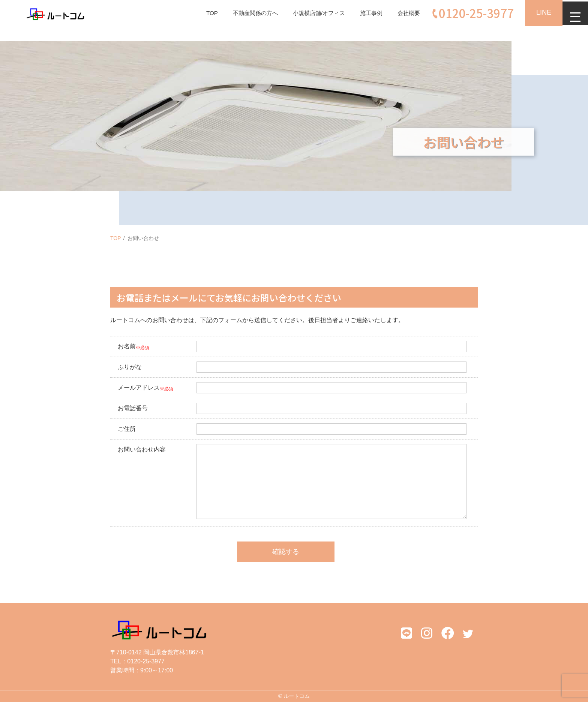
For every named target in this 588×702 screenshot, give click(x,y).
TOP (198, 13)
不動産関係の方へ (243, 13)
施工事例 (364, 13)
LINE (539, 12)
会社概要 (403, 13)
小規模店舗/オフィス (310, 13)
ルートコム (297, 696)
